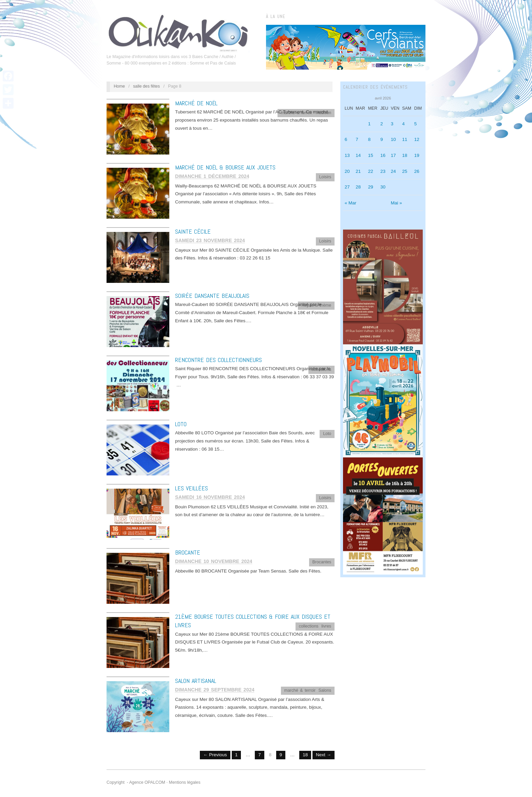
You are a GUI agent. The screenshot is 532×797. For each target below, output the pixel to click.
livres (326, 626)
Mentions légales (185, 782)
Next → (324, 755)
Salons (325, 690)
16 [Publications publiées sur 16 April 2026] (383, 155)
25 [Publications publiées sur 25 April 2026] (405, 171)
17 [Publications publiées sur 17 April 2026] (393, 155)
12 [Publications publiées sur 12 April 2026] (417, 139)
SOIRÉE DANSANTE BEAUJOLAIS (212, 296)
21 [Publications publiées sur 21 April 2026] (358, 171)
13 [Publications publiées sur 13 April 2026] (347, 155)
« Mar (351, 203)
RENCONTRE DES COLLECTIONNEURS (218, 360)
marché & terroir (297, 113)
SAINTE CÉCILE (193, 231)
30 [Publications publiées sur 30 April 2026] (383, 187)
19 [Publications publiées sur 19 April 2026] (417, 155)
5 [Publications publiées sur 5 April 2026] (416, 124)
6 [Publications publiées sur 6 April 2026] (346, 139)
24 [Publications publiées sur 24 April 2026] (393, 171)
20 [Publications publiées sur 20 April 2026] (347, 171)
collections (321, 369)
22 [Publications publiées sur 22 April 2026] (371, 171)
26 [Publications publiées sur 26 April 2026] (417, 171)
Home (119, 86)
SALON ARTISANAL (196, 681)
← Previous (215, 755)
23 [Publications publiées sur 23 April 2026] (383, 171)
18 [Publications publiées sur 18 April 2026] (405, 155)
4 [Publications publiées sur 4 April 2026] (403, 124)
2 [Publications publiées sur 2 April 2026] (382, 124)
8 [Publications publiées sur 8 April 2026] (369, 139)
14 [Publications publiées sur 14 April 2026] (358, 155)
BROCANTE (188, 552)
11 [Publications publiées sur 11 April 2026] (405, 139)
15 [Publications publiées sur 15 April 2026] (371, 155)
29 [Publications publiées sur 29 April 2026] (371, 187)
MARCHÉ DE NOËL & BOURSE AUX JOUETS (225, 167)
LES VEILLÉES (192, 488)
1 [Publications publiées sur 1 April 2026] (369, 124)
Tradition (323, 113)
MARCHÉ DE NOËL (196, 103)
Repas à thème (316, 305)
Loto (327, 434)
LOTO (181, 424)
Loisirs (325, 177)
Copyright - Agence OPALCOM (136, 782)
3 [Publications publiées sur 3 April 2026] (392, 124)
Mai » (396, 203)
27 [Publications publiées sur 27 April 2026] (347, 187)
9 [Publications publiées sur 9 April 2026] (382, 139)
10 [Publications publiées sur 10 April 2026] (393, 139)
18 (305, 755)
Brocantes (322, 562)
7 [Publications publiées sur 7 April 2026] (357, 139)
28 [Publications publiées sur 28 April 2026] (358, 187)
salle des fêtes (146, 86)
